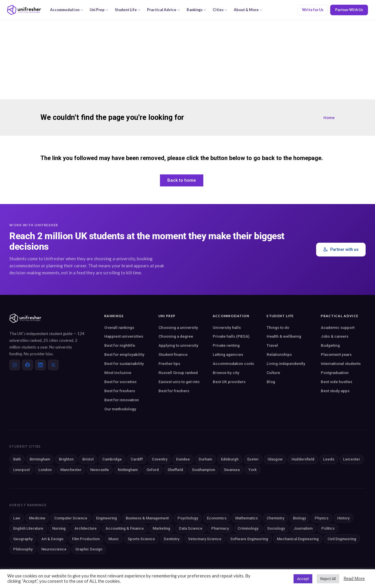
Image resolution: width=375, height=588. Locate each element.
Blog (271, 382)
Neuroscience (54, 549)
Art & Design (52, 539)
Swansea (232, 470)
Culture (273, 373)
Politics (328, 528)
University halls (227, 327)
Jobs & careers (335, 336)
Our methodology (120, 409)
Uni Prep (99, 10)
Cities (220, 10)
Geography (23, 539)
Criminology (248, 528)
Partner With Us (349, 10)
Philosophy (23, 549)
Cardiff (137, 459)
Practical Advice (164, 10)
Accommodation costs (233, 363)
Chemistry (275, 518)
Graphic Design (89, 549)
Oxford (153, 470)
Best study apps (335, 391)
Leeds (329, 459)
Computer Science (71, 518)
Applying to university (178, 345)
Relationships (279, 354)
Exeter (253, 459)
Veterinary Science (205, 539)
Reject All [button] (328, 579)
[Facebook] (28, 365)
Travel (272, 345)
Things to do (278, 327)
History (343, 518)
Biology (299, 518)
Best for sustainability (124, 363)
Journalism (303, 528)
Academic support (338, 327)
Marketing (161, 528)
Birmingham (40, 459)
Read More (354, 579)
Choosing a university (178, 327)
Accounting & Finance (125, 528)
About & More (248, 10)
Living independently (286, 363)
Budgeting (330, 345)
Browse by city (226, 373)
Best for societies (120, 382)
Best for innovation (122, 400)
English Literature (28, 528)
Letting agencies (228, 354)
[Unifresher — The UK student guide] (24, 10)
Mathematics (247, 518)
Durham (205, 459)
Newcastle (100, 470)
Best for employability (124, 354)
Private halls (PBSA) (231, 336)
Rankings (196, 10)
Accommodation (67, 10)
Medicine (37, 518)
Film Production (86, 539)
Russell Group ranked (178, 373)
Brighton (66, 459)
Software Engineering (249, 539)
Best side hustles (336, 382)
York (253, 470)
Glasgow (275, 459)
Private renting (226, 345)
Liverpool (21, 470)
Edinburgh (230, 459)
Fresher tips (169, 363)
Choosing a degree (176, 336)
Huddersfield (303, 459)
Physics (322, 518)
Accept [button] (303, 579)
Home (329, 118)
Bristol (88, 459)
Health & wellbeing (284, 336)
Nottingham (128, 470)
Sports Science (141, 539)
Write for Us (313, 10)
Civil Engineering (342, 539)
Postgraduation (335, 373)
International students (341, 363)
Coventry (160, 459)
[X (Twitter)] (53, 365)
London (45, 470)
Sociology (276, 528)
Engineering (106, 518)
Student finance (173, 354)
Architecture (86, 528)
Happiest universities (124, 336)
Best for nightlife (120, 345)
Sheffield (175, 470)
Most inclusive (118, 373)
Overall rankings (119, 327)
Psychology (188, 518)
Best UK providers (229, 382)
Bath (17, 459)
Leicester (352, 459)
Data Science (191, 528)
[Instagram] (15, 365)
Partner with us (341, 250)
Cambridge (112, 459)
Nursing (59, 528)
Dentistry (172, 539)
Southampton (203, 470)
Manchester (71, 470)
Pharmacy (220, 528)
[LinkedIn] (40, 365)
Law (17, 518)
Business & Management (147, 518)
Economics (217, 518)
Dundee (183, 459)
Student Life (128, 10)
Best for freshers (120, 391)
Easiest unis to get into (179, 382)
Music (114, 539)
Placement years (336, 354)
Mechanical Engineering (298, 539)
